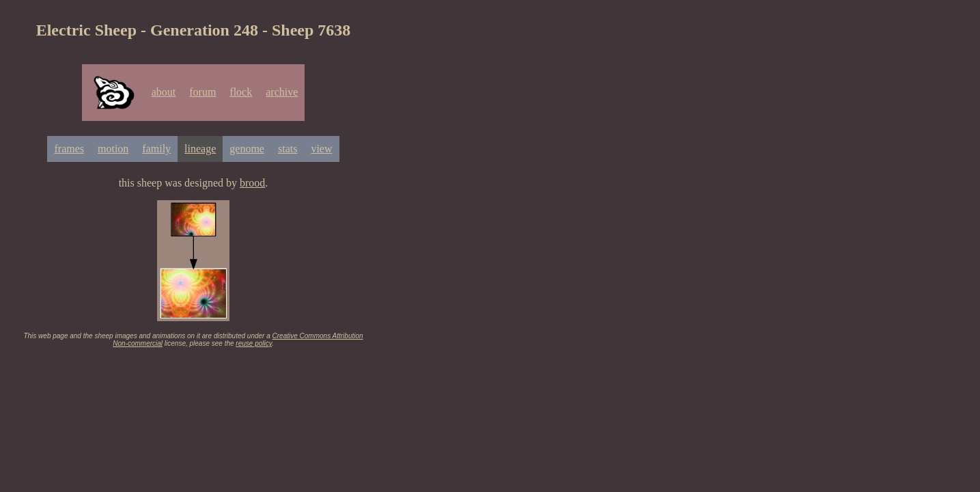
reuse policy (254, 343)
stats (288, 149)
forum (202, 92)
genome (247, 149)
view (321, 149)
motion (113, 149)
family (156, 149)
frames (69, 149)
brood (252, 183)
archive (282, 92)
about (164, 92)
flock (241, 92)
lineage (200, 149)
